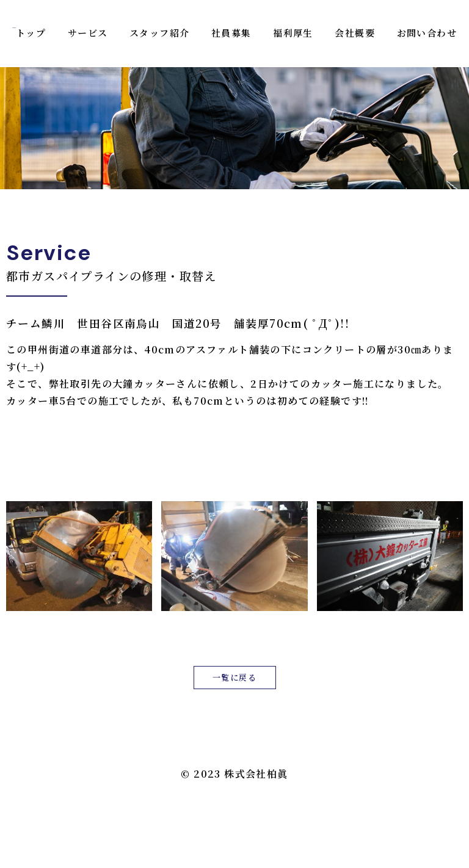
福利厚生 (293, 33)
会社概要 (355, 33)
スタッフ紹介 (159, 33)
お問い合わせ (427, 33)
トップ (31, 33)
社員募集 (231, 33)
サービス (88, 33)
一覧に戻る (234, 677)
